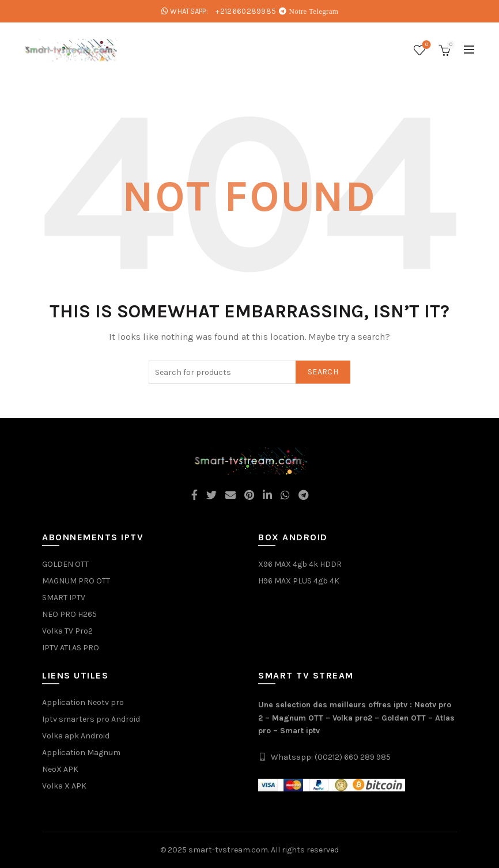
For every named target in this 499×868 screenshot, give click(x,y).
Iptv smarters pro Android (91, 719)
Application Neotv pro (83, 702)
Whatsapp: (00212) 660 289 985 (331, 757)
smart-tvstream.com (228, 850)
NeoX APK (60, 769)
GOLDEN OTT (65, 564)
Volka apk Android (76, 736)
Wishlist (426, 45)
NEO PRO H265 (69, 614)
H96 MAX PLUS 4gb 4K (299, 581)
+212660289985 (246, 11)
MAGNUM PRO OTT (76, 581)
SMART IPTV (64, 598)
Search (323, 372)
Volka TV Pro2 (67, 631)
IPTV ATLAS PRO (71, 648)
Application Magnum (81, 753)
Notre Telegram (314, 11)
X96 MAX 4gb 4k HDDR (300, 564)
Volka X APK (64, 786)
